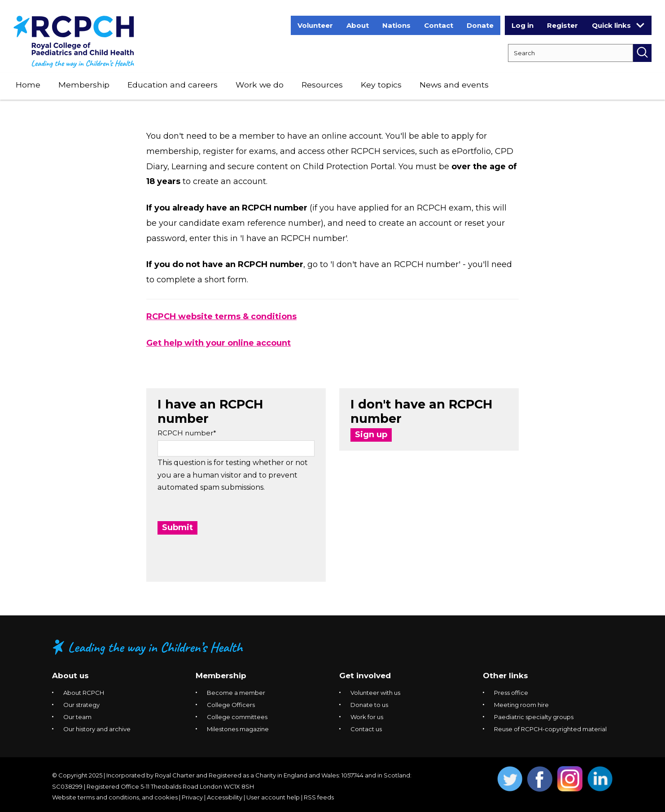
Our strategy (81, 705)
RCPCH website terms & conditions (221, 316)
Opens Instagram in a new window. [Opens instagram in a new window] (570, 779)
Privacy (192, 797)
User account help (273, 797)
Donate (480, 25)
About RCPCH (84, 693)
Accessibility (225, 797)
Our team (77, 717)
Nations (396, 25)
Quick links (618, 25)
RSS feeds (319, 797)
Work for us (367, 717)
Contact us (366, 729)
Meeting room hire (521, 705)
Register (562, 25)
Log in (523, 25)
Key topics (381, 85)
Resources (322, 85)
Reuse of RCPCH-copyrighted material (550, 729)
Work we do (260, 85)
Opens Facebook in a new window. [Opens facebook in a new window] (540, 779)
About (358, 25)
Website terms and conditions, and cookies (115, 797)
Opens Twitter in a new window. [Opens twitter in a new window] (510, 779)
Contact (439, 25)
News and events (454, 85)
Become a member (236, 693)
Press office (511, 693)
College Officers (231, 705)
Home (28, 85)
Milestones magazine (238, 729)
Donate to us (369, 705)
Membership (84, 85)
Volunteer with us (375, 693)
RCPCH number (185, 433)
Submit (177, 527)
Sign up (371, 435)
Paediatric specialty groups (534, 717)
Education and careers (173, 85)
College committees (237, 717)
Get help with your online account (219, 343)
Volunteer (315, 25)
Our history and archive (97, 729)
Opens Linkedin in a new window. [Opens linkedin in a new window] (600, 779)
